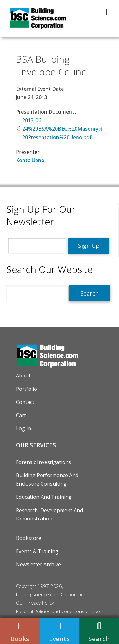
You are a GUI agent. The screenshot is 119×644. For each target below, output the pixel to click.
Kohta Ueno (30, 160)
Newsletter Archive (38, 564)
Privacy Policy (40, 603)
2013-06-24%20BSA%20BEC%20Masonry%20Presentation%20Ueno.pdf (63, 129)
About (23, 376)
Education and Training (44, 497)
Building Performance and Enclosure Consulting (47, 479)
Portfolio (26, 389)
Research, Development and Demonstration (49, 514)
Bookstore (29, 538)
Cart (21, 415)
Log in (23, 428)
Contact (25, 402)
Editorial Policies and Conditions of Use (58, 611)
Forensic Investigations (43, 462)
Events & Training (37, 551)
